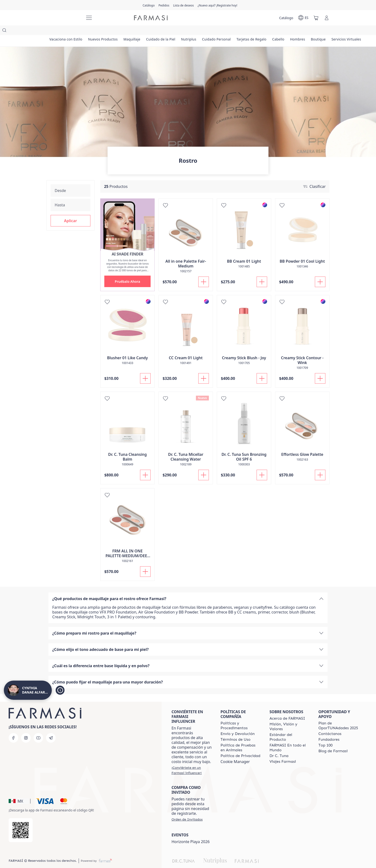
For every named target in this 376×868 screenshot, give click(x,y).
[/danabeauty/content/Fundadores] (329, 730)
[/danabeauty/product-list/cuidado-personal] (221, 31)
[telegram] (51, 728)
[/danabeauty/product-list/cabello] (285, 31)
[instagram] (26, 728)
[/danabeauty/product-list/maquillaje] (134, 31)
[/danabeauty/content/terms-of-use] (235, 730)
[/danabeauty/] (63, 18)
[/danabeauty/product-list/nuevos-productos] (104, 31)
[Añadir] (204, 272)
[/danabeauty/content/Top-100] (326, 736)
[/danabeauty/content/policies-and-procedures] (241, 716)
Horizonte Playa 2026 (191, 832)
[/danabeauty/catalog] (149, 5)
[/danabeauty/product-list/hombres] (305, 31)
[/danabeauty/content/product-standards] (290, 728)
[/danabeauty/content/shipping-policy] (238, 724)
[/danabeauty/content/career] (283, 752)
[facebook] (13, 728)
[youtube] (38, 728)
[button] (70, 211)
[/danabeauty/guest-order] (187, 810)
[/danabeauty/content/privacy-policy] (240, 746)
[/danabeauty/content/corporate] (290, 738)
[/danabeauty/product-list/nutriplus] (193, 31)
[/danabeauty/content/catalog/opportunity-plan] (339, 716)
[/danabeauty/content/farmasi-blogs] (333, 741)
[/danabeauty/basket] (316, 18)
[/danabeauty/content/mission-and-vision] (290, 717)
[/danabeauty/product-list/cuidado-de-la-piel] (164, 31)
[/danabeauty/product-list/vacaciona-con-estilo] (66, 31)
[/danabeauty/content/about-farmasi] (287, 709)
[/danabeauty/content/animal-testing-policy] (241, 738)
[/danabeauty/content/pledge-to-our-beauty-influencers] (279, 746)
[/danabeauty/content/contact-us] (330, 724)
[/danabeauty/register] (164, 5)
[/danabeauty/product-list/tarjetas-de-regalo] (257, 31)
